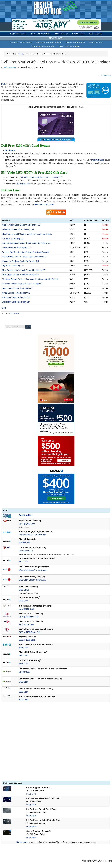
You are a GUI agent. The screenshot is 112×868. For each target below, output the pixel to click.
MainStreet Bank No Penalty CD (16, 297)
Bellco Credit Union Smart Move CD (18, 288)
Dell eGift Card (98, 160)
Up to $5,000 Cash (27, 524)
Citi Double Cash (23, 184)
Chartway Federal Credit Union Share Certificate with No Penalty (30, 279)
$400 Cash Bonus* (33, 570)
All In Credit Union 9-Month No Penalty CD (20, 275)
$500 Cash (24, 562)
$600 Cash (24, 700)
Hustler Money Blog (56, 8)
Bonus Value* (22, 842)
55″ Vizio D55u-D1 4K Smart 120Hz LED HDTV (41, 177)
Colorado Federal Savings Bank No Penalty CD (22, 284)
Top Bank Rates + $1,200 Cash (32, 535)
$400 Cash (24, 601)
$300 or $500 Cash (27, 640)
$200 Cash (24, 692)
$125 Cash (24, 655)
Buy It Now (10, 150)
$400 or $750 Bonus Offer (30, 632)
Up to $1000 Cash (27, 609)
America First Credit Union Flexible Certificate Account (25, 252)
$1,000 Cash (24, 672)
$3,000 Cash (24, 542)
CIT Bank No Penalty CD (13, 238)
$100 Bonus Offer (26, 624)
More (4, 308)
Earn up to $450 (26, 551)
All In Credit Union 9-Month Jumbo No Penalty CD (24, 270)
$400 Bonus (24, 590)
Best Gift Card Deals (44, 204)
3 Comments (106, 75)
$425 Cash (24, 648)
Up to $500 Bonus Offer (29, 617)
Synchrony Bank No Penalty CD (16, 302)
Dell (3, 84)
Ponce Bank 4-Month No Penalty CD (18, 229)
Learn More (31, 794)
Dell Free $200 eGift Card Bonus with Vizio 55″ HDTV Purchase (56, 62)
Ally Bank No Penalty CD (13, 266)
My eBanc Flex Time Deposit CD (16, 293)
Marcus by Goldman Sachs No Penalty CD (20, 261)
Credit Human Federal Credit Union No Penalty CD (24, 257)
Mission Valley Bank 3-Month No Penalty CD (21, 225)
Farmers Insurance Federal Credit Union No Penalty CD (26, 243)
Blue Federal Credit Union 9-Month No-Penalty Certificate (27, 234)
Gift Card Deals (14, 313)
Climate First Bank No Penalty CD (17, 248)
